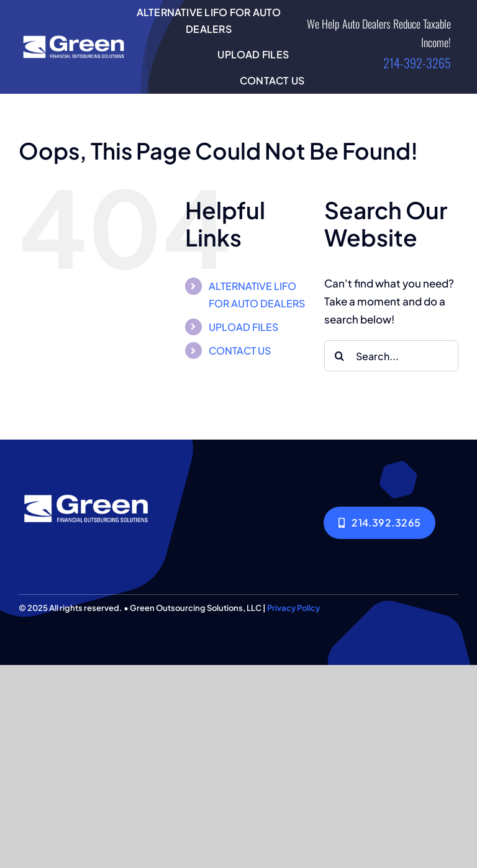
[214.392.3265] (379, 522)
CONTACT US (240, 350)
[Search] (340, 356)
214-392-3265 (417, 63)
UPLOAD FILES (243, 327)
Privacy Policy (293, 608)
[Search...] (391, 356)
